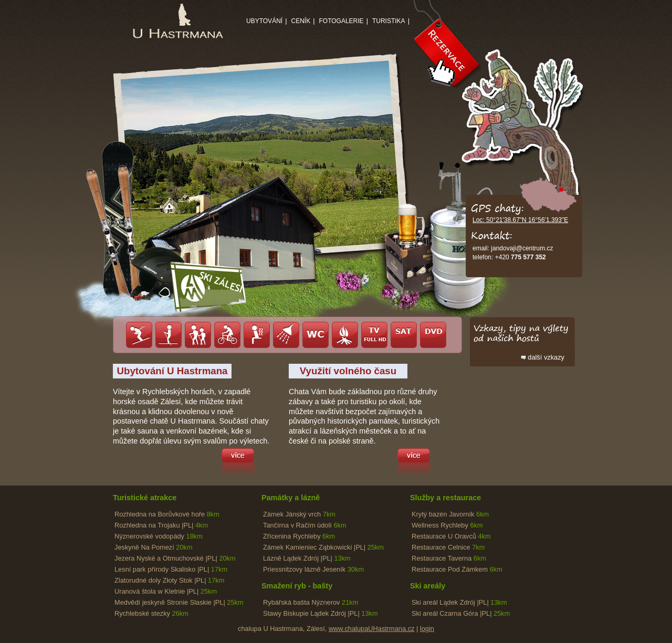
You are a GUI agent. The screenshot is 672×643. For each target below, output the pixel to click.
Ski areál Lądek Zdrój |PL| (459, 602)
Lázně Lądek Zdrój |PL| (307, 558)
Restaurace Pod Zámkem (457, 569)
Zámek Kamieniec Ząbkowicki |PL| (323, 547)
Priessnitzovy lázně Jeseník (313, 569)
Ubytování (264, 21)
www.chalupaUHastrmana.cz (372, 629)
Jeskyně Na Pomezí (154, 547)
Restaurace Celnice (448, 547)
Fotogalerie (341, 21)
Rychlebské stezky (151, 613)
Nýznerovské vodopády (159, 536)
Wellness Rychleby (447, 525)
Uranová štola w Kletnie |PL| (166, 591)
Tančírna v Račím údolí (305, 525)
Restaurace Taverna (449, 558)
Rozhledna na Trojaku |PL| (161, 525)
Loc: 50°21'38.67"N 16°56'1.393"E (520, 220)
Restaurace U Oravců (451, 536)
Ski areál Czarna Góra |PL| (461, 613)
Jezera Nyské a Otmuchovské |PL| (175, 558)
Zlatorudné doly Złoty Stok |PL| (169, 580)
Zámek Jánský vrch (299, 514)
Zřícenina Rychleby (299, 536)
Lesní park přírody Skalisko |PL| (171, 569)
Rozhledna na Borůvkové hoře (167, 514)
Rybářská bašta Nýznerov (311, 602)
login (427, 629)
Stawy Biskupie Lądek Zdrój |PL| (321, 613)
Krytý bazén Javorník (450, 514)
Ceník (301, 21)
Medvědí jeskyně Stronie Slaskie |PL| (179, 602)
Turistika (389, 21)
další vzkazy (546, 357)
